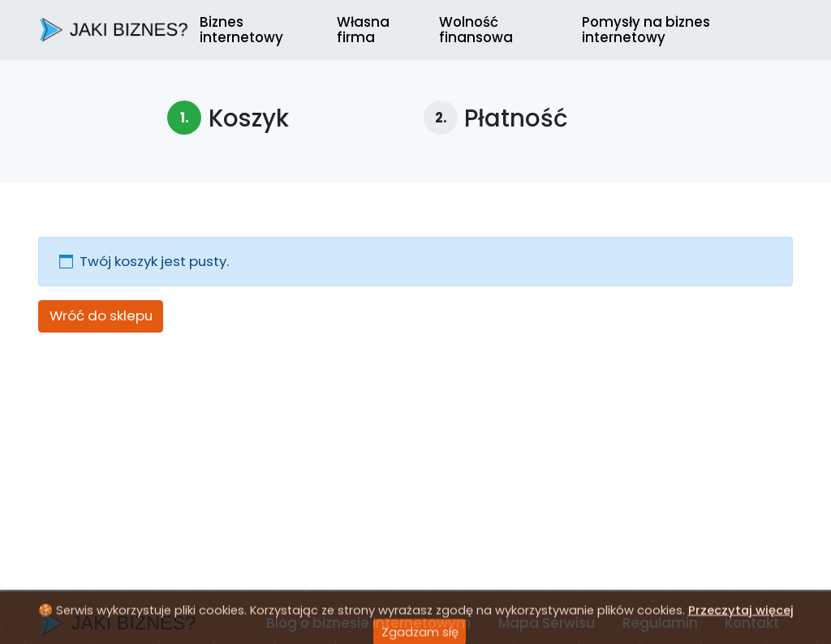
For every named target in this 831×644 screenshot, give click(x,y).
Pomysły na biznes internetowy (646, 29)
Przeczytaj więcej (741, 624)
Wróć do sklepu (101, 316)
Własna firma (363, 29)
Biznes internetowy (241, 29)
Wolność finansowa (476, 29)
